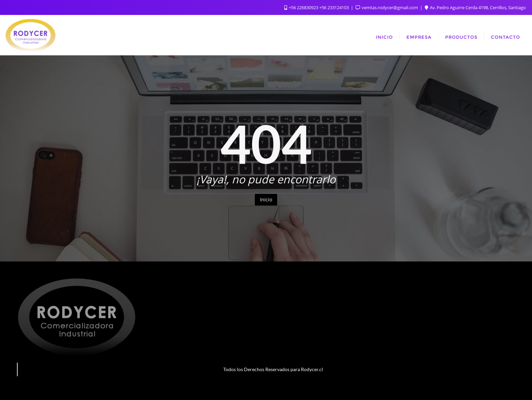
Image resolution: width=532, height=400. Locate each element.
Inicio (266, 199)
